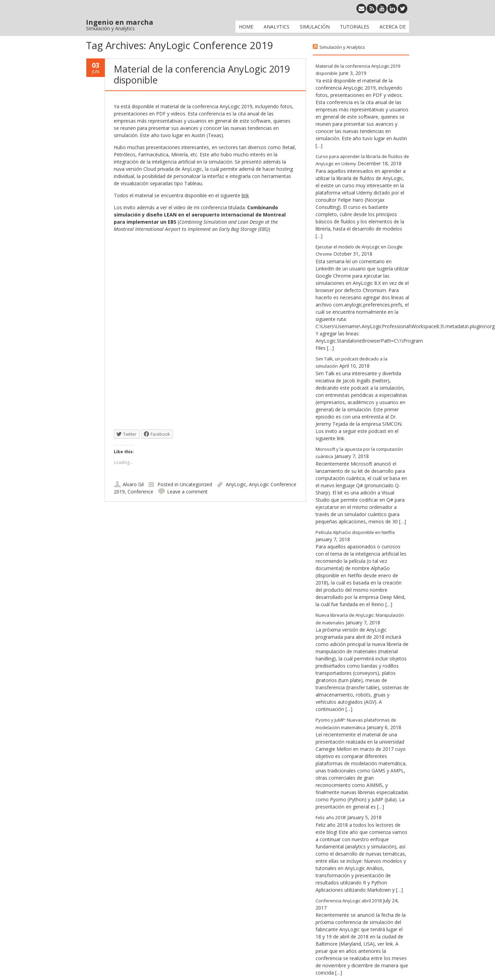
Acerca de (393, 27)
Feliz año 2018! (331, 817)
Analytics (277, 27)
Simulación (315, 27)
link (245, 195)
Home (246, 27)
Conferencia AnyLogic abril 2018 (349, 901)
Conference (140, 492)
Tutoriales (355, 27)
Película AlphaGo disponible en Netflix (355, 532)
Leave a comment (187, 492)
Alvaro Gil (133, 484)
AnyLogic (236, 484)
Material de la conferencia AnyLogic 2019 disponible (202, 74)
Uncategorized (196, 484)
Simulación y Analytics (342, 47)
